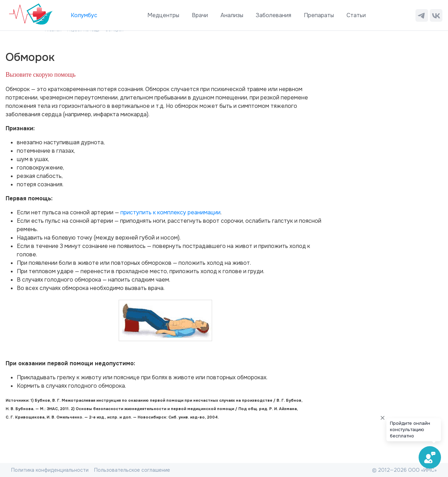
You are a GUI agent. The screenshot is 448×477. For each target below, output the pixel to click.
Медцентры (163, 15)
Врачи (200, 15)
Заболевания (274, 15)
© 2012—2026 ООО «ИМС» (404, 470)
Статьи (356, 15)
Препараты (319, 15)
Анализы (232, 15)
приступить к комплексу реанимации (170, 212)
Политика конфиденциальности (50, 470)
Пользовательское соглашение (132, 470)
